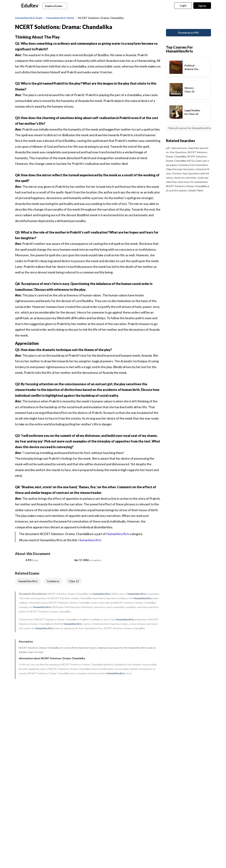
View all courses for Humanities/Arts (190, 122)
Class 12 (74, 581)
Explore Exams (55, 6)
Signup (202, 6)
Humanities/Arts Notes (60, 18)
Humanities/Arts (118, 534)
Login (183, 5)
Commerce (53, 581)
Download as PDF (189, 26)
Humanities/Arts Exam (29, 18)
